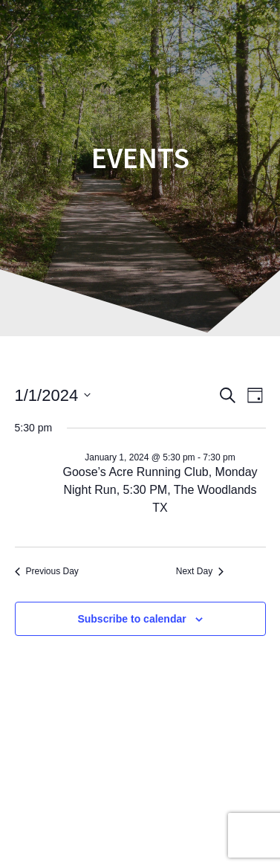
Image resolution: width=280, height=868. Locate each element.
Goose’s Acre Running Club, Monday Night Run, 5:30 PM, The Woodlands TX (160, 490)
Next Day (200, 571)
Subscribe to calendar (131, 619)
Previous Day (47, 571)
